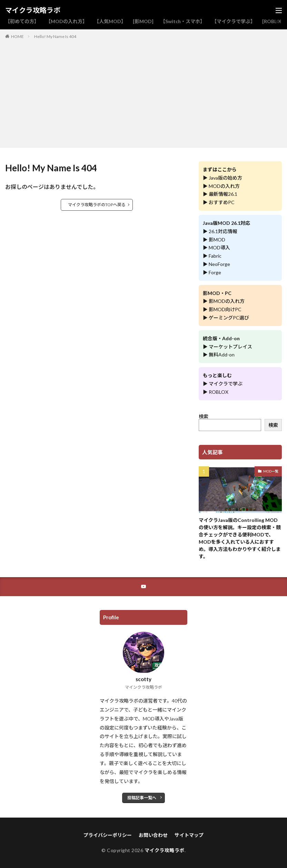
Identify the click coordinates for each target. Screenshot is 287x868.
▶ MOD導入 (216, 247)
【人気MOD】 (110, 21)
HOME (17, 36)
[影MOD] (143, 21)
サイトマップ (189, 835)
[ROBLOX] (274, 21)
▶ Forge (212, 272)
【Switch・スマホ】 (183, 21)
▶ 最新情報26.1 (220, 194)
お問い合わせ (153, 835)
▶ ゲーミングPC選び (226, 318)
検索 (204, 416)
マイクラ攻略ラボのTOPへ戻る (97, 205)
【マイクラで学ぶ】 (234, 21)
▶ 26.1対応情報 (220, 231)
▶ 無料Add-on (219, 355)
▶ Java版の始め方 (222, 178)
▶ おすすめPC (219, 202)
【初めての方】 (22, 21)
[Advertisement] (144, 92)
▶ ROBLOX (216, 392)
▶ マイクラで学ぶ (223, 384)
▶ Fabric (212, 256)
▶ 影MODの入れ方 (224, 301)
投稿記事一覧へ (142, 798)
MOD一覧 (271, 471)
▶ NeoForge (216, 264)
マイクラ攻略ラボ (33, 10)
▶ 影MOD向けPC (222, 309)
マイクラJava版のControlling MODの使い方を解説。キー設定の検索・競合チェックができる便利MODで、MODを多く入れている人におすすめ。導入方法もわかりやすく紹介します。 (240, 538)
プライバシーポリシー (108, 835)
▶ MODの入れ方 (221, 186)
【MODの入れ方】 (67, 21)
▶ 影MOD (214, 240)
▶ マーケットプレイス (227, 347)
